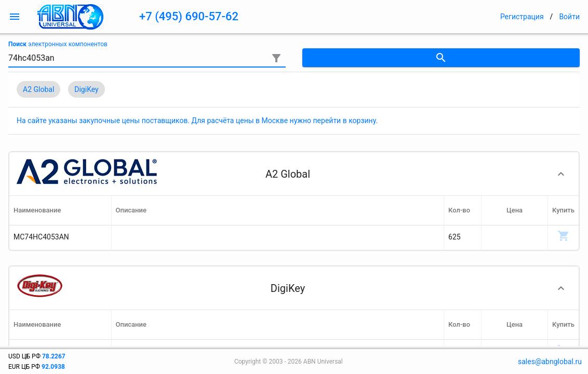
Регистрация (522, 17)
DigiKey (86, 89)
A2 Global (38, 89)
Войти (569, 17)
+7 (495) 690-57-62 (189, 16)
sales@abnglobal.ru (550, 362)
